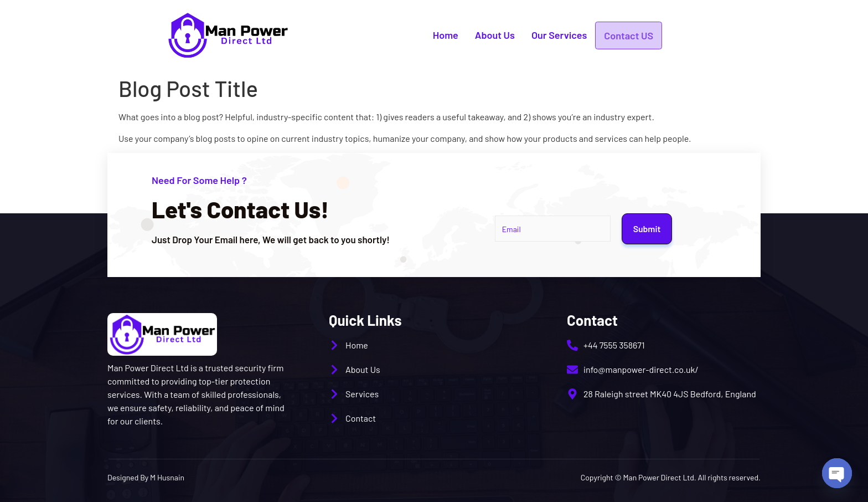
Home (446, 35)
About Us (495, 35)
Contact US (629, 35)
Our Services (559, 35)
